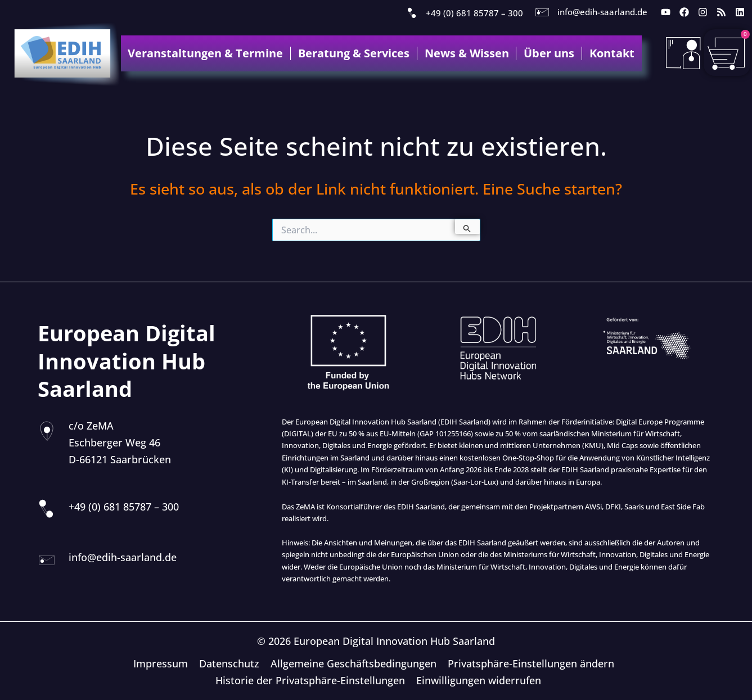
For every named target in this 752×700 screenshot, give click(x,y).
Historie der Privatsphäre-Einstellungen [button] (311, 680)
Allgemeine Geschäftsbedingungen (353, 663)
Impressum (162, 663)
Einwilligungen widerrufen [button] (479, 680)
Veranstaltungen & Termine (205, 53)
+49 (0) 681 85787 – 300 (474, 13)
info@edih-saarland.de (602, 12)
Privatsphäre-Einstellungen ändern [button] (529, 663)
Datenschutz (230, 663)
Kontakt (612, 53)
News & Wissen (467, 53)
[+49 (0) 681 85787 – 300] (412, 13)
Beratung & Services (354, 53)
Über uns (549, 53)
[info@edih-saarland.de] (542, 12)
